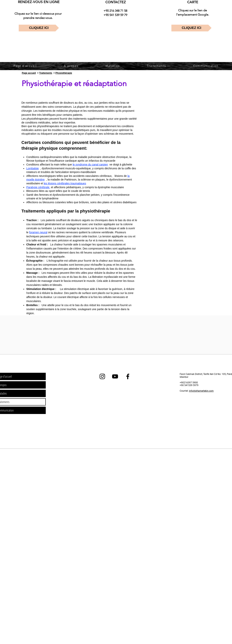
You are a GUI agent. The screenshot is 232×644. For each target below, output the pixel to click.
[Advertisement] (49, 476)
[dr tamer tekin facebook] (128, 376)
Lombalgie (33, 168)
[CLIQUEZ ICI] (39, 28)
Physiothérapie (64, 73)
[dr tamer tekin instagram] (102, 376)
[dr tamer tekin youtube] (115, 376)
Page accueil (29, 73)
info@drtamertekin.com (201, 391)
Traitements (46, 73)
